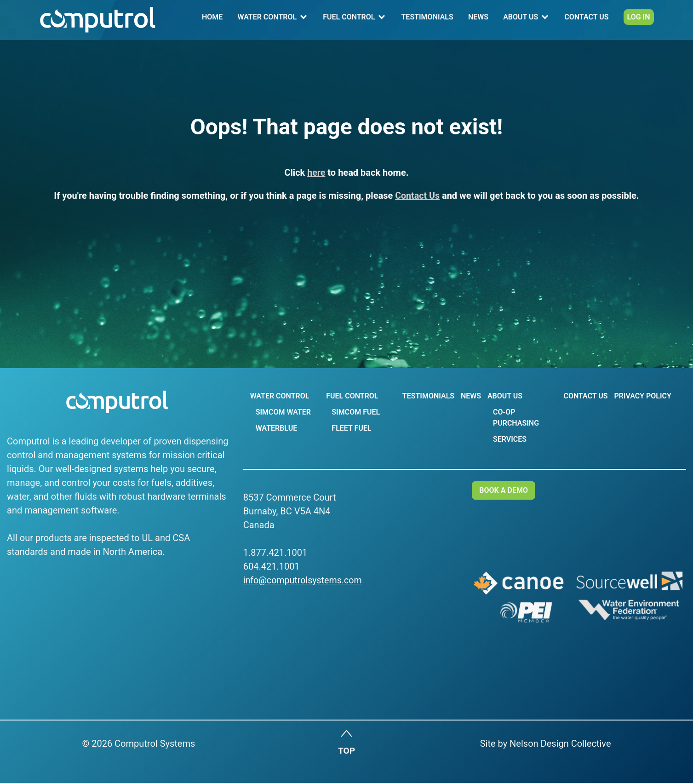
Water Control (268, 20)
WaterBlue (276, 428)
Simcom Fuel (355, 412)
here (316, 173)
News (479, 20)
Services (509, 439)
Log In (638, 20)
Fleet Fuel (351, 428)
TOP (346, 752)
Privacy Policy (643, 396)
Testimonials (428, 20)
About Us (521, 20)
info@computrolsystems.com (304, 580)
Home (214, 20)
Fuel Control (350, 20)
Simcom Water (283, 412)
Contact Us (587, 20)
